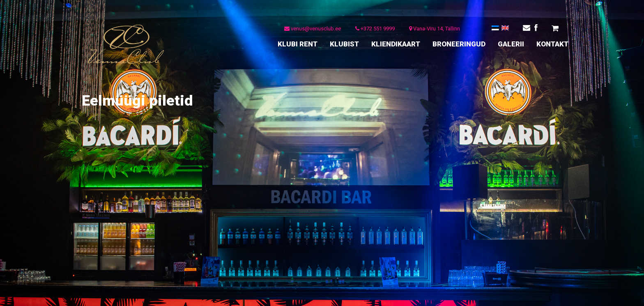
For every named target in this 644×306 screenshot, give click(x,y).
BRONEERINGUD (459, 44)
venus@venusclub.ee (313, 29)
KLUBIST (344, 44)
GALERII (511, 44)
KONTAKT (552, 44)
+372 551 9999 (375, 29)
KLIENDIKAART (396, 44)
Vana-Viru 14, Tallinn (435, 29)
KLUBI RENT (298, 44)
